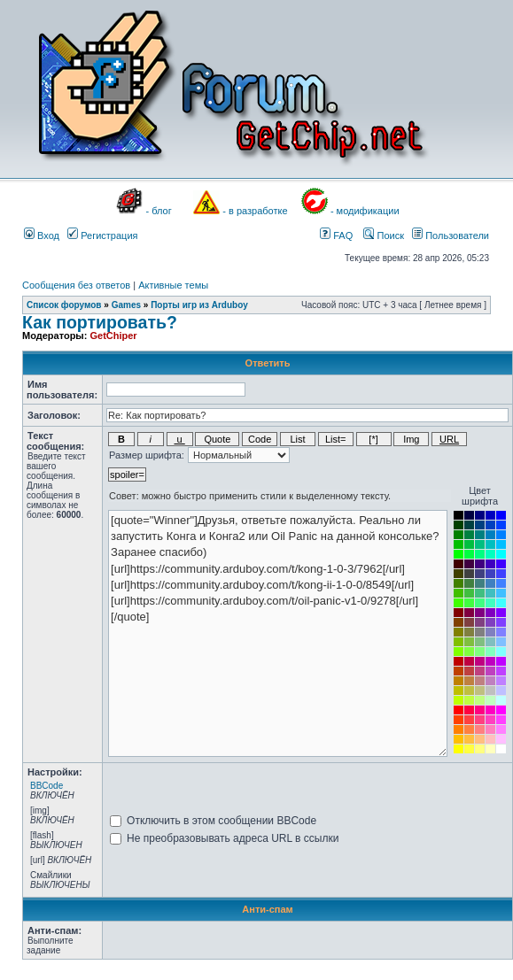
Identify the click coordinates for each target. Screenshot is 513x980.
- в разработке (255, 211)
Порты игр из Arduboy (199, 305)
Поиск (384, 235)
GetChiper (113, 336)
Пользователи (451, 235)
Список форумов (64, 305)
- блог (159, 211)
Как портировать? (100, 322)
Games (126, 305)
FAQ (336, 235)
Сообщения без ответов (76, 285)
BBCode (47, 786)
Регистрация (102, 235)
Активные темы (173, 285)
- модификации (365, 211)
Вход (42, 235)
